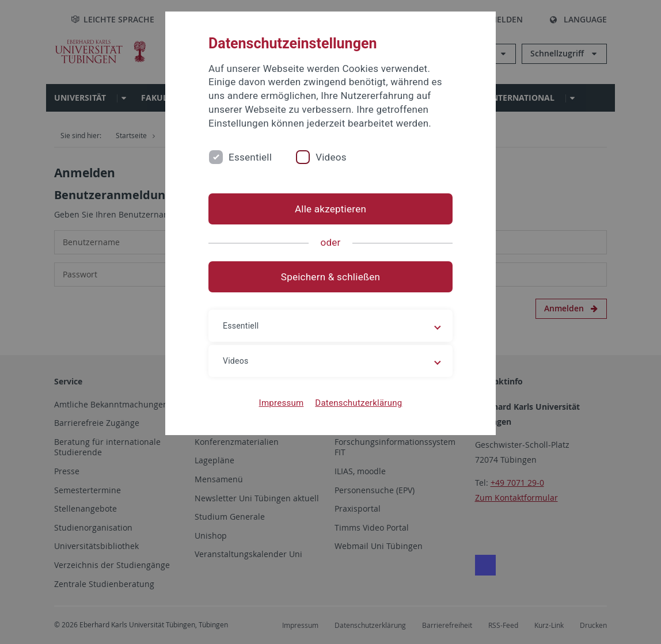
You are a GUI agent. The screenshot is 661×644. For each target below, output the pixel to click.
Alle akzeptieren (330, 209)
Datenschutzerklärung (358, 403)
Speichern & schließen (330, 277)
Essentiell (250, 157)
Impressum (282, 403)
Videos (331, 157)
